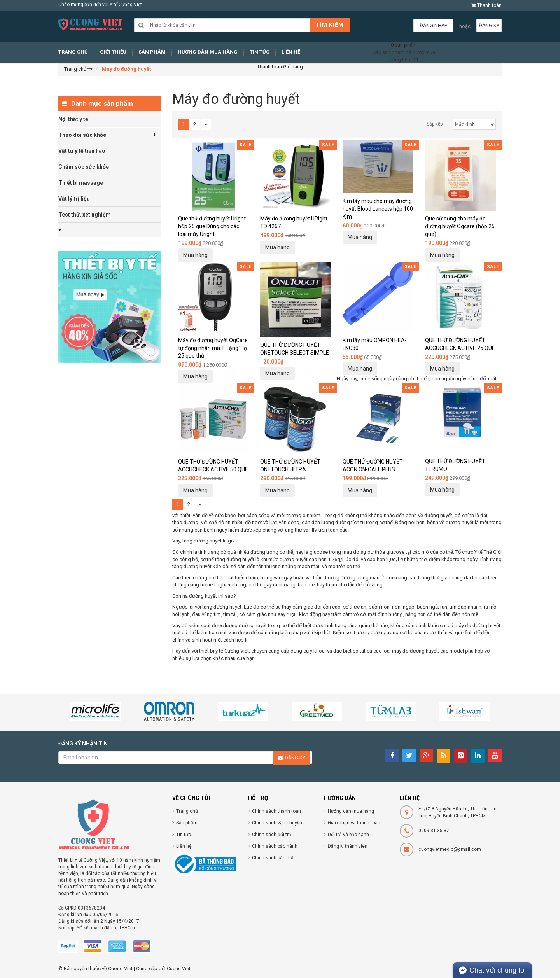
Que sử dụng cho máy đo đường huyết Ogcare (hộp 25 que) (460, 226)
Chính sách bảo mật (274, 858)
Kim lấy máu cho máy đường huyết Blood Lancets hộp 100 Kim (378, 209)
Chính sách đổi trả (272, 835)
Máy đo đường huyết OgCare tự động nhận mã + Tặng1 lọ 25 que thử (213, 348)
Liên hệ (184, 846)
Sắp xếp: (435, 124)
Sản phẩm (187, 823)
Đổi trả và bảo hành (348, 835)
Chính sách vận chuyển (277, 823)
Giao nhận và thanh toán (354, 823)
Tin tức (184, 835)
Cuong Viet (179, 969)
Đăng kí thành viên (348, 846)
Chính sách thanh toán (276, 811)
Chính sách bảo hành (275, 846)
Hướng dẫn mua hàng (351, 811)
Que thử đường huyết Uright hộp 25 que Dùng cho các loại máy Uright (212, 226)
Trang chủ (187, 811)
